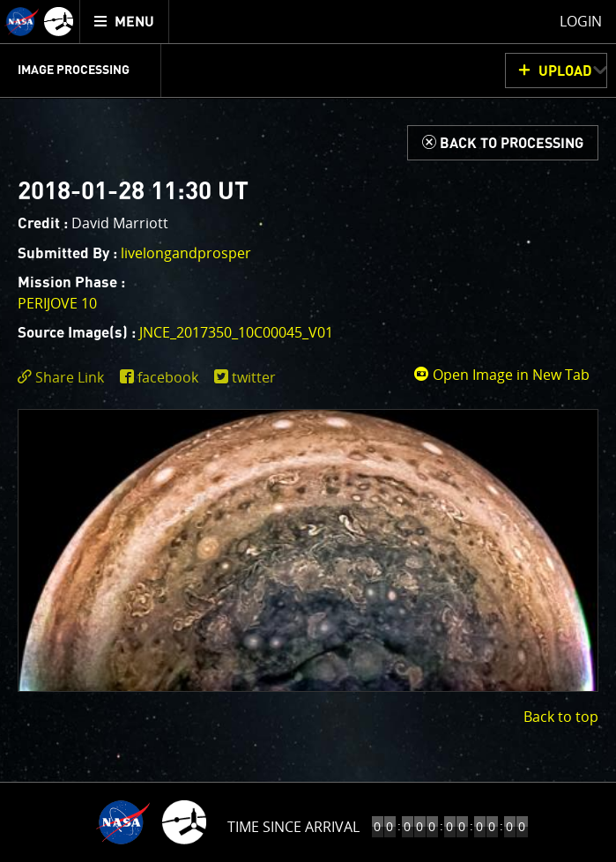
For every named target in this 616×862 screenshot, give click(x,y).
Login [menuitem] (581, 21)
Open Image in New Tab (501, 375)
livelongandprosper (186, 253)
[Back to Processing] (503, 143)
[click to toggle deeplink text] (64, 378)
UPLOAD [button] (565, 71)
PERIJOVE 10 (57, 303)
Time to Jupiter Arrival (293, 827)
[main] (308, 431)
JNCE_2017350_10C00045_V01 (236, 332)
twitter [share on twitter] (254, 377)
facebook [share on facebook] (168, 377)
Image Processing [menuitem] (74, 71)
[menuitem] (125, 22)
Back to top (561, 717)
